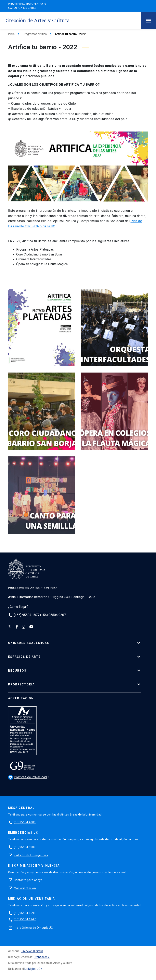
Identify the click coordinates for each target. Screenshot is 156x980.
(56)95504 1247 (25, 919)
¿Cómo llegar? (18, 607)
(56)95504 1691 (25, 913)
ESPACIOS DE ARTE (24, 657)
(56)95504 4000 (25, 822)
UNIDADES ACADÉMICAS (29, 643)
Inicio (11, 34)
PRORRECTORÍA (21, 684)
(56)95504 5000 (25, 847)
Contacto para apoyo (28, 880)
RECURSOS (17, 671)
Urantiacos (41, 957)
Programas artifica (35, 34)
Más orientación (25, 888)
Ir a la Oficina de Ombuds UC (33, 927)
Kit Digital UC (32, 969)
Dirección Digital (31, 951)
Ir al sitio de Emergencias (31, 855)
